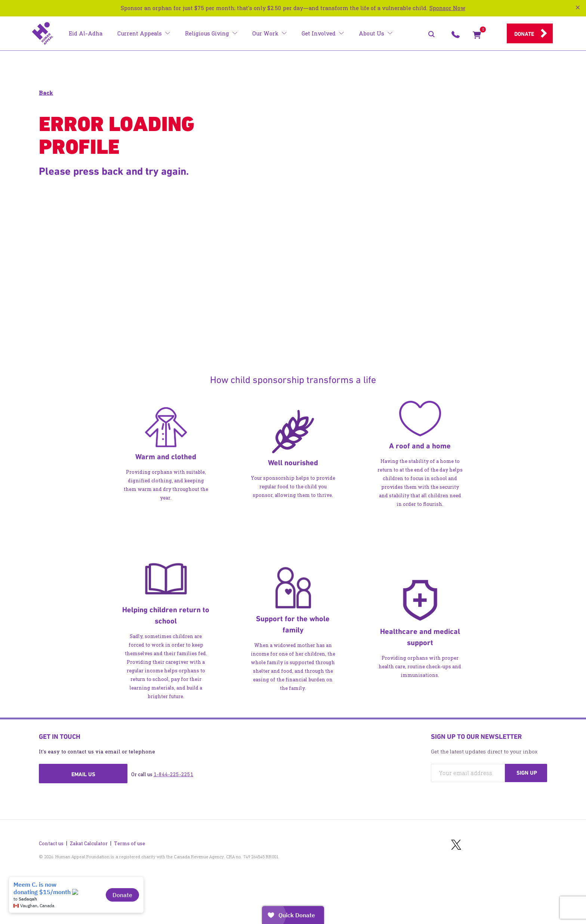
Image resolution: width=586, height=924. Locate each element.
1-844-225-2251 (173, 774)
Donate (524, 34)
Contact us (51, 842)
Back (46, 93)
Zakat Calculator (89, 842)
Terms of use (129, 842)
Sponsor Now (447, 8)
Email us (83, 774)
